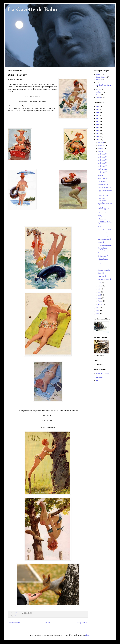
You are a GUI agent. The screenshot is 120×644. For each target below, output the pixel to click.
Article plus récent (14, 623)
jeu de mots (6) (102, 160)
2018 (98, 130)
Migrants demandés (104, 270)
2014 (98, 308)
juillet (100, 286)
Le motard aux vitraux (105, 245)
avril (100, 295)
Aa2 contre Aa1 (102, 213)
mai (99, 292)
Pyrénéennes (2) (103, 195)
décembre (101, 142)
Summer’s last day (103, 184)
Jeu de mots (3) (102, 169)
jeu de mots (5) (102, 163)
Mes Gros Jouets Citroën (103, 85)
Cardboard (101, 227)
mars (100, 298)
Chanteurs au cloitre (104, 253)
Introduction (99, 378)
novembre (101, 145)
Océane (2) (101, 242)
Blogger (88, 635)
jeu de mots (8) (102, 154)
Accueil (48, 623)
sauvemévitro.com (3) (104, 239)
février (100, 301)
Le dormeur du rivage (104, 267)
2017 (98, 134)
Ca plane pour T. (103, 256)
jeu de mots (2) (102, 172)
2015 (98, 140)
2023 (98, 115)
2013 (98, 311)
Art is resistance (103, 178)
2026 (98, 106)
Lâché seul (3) (102, 276)
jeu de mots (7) (102, 157)
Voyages (98, 97)
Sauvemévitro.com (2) (105, 279)
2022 (98, 118)
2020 (98, 124)
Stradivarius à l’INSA (104, 230)
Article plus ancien (81, 623)
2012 (98, 314)
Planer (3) (101, 273)
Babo (97, 380)
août (100, 283)
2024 (98, 112)
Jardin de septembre (104, 264)
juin (99, 289)
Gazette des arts (101, 77)
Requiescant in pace (104, 236)
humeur (98, 80)
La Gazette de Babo (32, 9)
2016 (98, 137)
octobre (100, 148)
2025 (98, 109)
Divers (17, 616)
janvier (100, 304)
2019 (98, 127)
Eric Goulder (102, 181)
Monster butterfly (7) (104, 187)
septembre (101, 151)
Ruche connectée (103, 233)
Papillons (99, 92)
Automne (100, 175)
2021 (98, 121)
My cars (98, 89)
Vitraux (98, 95)
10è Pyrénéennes (103, 216)
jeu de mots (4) (102, 166)
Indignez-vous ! (102, 219)
